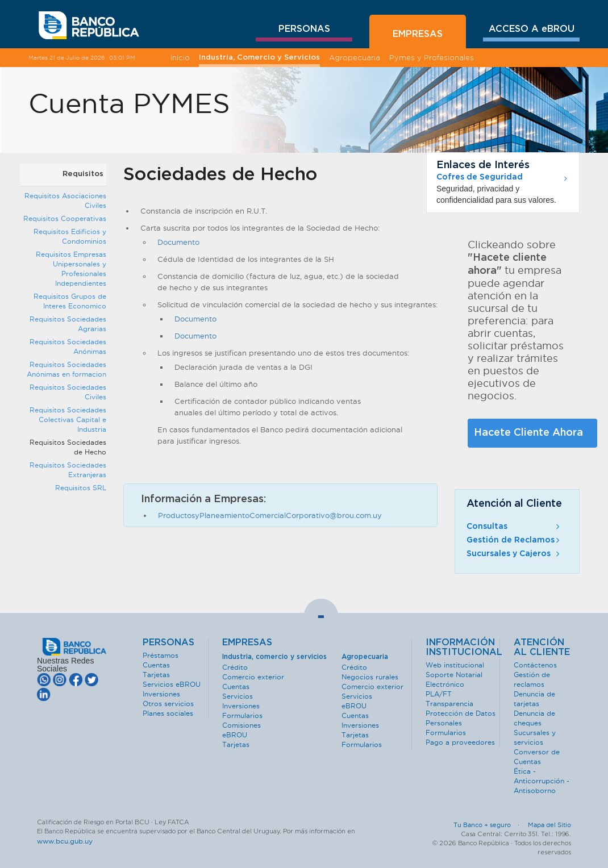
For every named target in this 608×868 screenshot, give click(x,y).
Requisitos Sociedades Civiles (68, 392)
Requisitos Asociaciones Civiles (65, 201)
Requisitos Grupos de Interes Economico (70, 301)
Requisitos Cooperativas (65, 218)
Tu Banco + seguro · (490, 825)
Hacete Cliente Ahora (528, 433)
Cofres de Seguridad (480, 177)
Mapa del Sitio (549, 825)
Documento (178, 242)
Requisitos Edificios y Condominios (70, 236)
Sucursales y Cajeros (514, 554)
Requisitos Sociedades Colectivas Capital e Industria (68, 420)
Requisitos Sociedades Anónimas (68, 347)
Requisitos (83, 174)
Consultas (514, 527)
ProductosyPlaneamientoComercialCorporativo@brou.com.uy (270, 515)
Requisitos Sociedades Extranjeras (68, 470)
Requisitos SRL (81, 488)
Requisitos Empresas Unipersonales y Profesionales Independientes (71, 269)
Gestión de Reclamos (514, 540)
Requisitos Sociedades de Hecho (68, 447)
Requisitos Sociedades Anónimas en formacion (66, 369)
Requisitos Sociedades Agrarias (68, 324)
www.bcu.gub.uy (65, 841)
